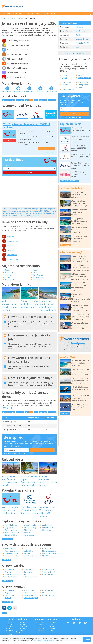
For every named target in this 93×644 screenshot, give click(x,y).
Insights (46, 14)
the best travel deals (78, 343)
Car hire (65, 85)
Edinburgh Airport (31, 580)
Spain (52, 630)
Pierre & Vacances (49, 554)
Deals (27, 14)
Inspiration (36, 14)
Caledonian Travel (49, 557)
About (10, 626)
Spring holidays (11, 538)
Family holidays (11, 533)
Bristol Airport (11, 580)
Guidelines (23, 630)
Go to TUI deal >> (47, 152)
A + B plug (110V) (82, 43)
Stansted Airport (12, 578)
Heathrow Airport (31, 601)
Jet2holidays (28, 554)
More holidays (8, 542)
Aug (36, 100)
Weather (6, 14)
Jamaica (20, 18)
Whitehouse (38, 283)
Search (54, 14)
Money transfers (68, 90)
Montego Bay (12, 244)
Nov (50, 100)
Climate (41, 634)
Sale (10, 144)
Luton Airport (29, 573)
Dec (54, 100)
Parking (41, 632)
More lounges (8, 605)
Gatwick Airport (48, 573)
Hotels (81, 75)
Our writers (23, 628)
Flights (64, 78)
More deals (7, 563)
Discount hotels (11, 559)
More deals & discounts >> (69, 181)
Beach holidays (11, 528)
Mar (13, 100)
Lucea (7, 281)
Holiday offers (10, 552)
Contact (11, 628)
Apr (18, 100)
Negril (10, 249)
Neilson (27, 557)
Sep (41, 100)
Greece (52, 628)
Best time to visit (7, 91)
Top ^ (4, 616)
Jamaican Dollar (82, 39)
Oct (45, 100)
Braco (7, 273)
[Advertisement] (58, 6)
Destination (7, 169)
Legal (10, 632)
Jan (4, 100)
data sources (36, 219)
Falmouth (9, 276)
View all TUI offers (50, 156)
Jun (27, 100)
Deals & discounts (51, 91)
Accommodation (85, 78)
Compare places (49, 531)
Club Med (46, 559)
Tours (81, 87)
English (79, 35)
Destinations (17, 14)
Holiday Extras (48, 552)
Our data (23, 626)
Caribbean (12, 18)
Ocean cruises (84, 82)
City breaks (9, 531)
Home (4, 18)
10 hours (79, 27)
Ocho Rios (11, 253)
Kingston (11, 240)
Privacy (10, 630)
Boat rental (66, 82)
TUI (25, 552)
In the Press (20, 634)
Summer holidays (30, 528)
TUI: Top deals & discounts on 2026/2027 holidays (27, 129)
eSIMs (64, 87)
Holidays (65, 75)
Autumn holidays (30, 531)
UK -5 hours (80, 31)
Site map (11, 634)
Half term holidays (12, 536)
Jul (31, 100)
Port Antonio (12, 258)
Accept (87, 639)
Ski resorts (46, 533)
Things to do (83, 85)
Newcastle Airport (49, 578)
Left (77, 47)
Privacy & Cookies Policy (45, 641)
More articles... (65, 245)
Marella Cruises (30, 559)
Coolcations (47, 528)
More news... (65, 413)
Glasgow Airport (49, 575)
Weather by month (18, 91)
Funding (22, 632)
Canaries (53, 626)
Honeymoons (29, 538)
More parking (7, 584)
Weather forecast (29, 91)
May (22, 100)
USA (51, 634)
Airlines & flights (12, 557)
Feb (8, 100)
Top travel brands (12, 554)
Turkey (52, 632)
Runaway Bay (12, 263)
